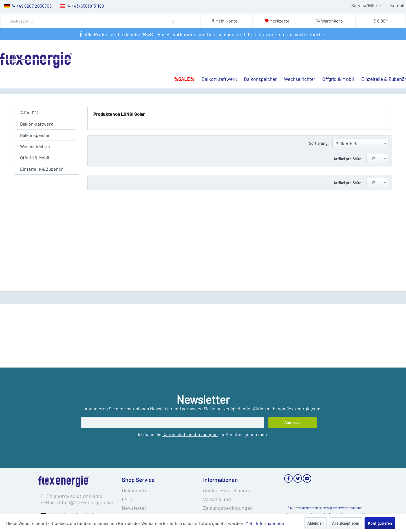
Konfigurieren (380, 523)
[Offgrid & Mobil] (335, 68)
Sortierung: (319, 143)
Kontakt (398, 5)
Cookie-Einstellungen (227, 490)
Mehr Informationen (265, 523)
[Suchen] (173, 21)
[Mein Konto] (226, 21)
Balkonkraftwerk (37, 124)
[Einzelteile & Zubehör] (380, 68)
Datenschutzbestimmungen (190, 434)
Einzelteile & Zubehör (41, 169)
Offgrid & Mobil (35, 158)
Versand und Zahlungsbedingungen (228, 503)
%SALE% (29, 113)
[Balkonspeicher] (257, 68)
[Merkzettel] (278, 21)
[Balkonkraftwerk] (216, 68)
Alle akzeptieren (346, 523)
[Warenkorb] (329, 21)
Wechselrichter (35, 146)
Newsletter (134, 508)
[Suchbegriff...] (97, 21)
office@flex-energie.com (85, 502)
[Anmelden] (293, 422)
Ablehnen (315, 523)
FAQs (127, 499)
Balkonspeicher (36, 135)
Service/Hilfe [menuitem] (365, 5)
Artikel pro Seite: (348, 159)
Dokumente (135, 490)
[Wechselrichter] (296, 68)
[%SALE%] (180, 68)
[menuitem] (101, 21)
